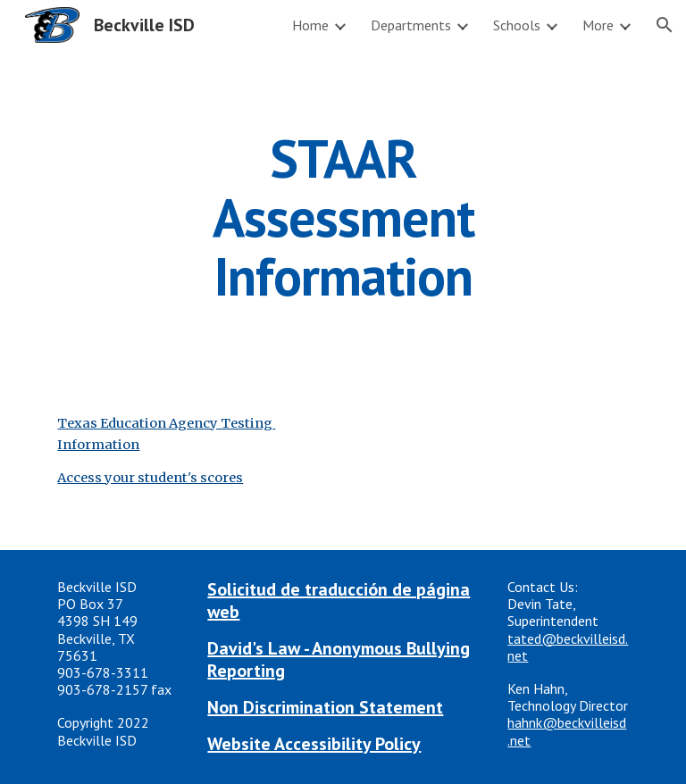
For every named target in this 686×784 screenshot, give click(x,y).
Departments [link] (411, 25)
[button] (665, 25)
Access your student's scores (150, 478)
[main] (343, 217)
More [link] (598, 25)
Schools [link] (517, 25)
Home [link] (310, 25)
